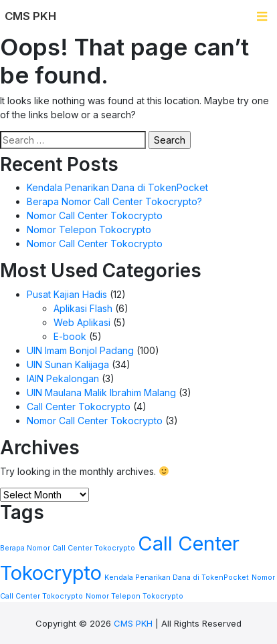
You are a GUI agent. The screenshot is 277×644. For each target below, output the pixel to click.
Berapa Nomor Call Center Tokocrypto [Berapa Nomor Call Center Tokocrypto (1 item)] (68, 548)
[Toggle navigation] (262, 16)
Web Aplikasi (82, 322)
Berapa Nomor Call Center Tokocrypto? (114, 201)
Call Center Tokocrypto (79, 407)
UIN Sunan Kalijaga (68, 364)
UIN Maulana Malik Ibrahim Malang (101, 392)
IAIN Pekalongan (63, 378)
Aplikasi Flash (83, 308)
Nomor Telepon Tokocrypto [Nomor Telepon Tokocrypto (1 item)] (134, 596)
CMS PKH (133, 623)
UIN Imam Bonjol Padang (80, 350)
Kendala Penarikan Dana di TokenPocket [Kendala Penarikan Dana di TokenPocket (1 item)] (177, 578)
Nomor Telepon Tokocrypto (89, 229)
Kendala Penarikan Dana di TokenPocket (117, 187)
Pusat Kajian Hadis (67, 294)
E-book (70, 336)
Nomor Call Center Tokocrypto (95, 215)
